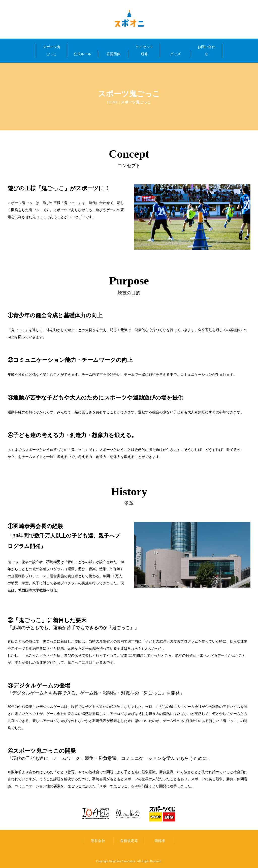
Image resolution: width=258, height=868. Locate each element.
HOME (113, 102)
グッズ (175, 54)
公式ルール (82, 54)
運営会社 (98, 841)
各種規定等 (129, 841)
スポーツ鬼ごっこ (52, 51)
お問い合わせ (206, 51)
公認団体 (113, 54)
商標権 (160, 841)
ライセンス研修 (144, 51)
